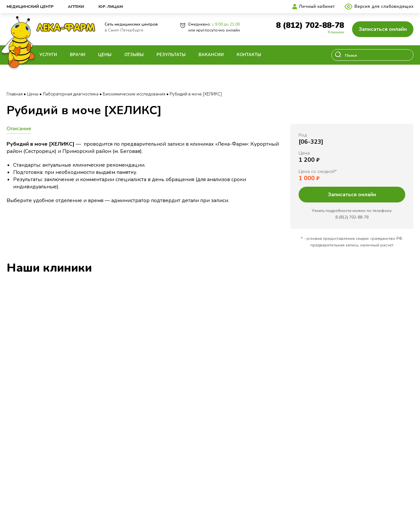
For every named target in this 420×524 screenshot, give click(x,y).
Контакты (249, 55)
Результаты (171, 55)
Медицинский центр (30, 7)
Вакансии (211, 55)
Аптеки (76, 7)
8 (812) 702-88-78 (310, 25)
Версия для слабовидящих (384, 7)
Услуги (48, 55)
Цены (105, 55)
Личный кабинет (317, 7)
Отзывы (134, 55)
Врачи (78, 55)
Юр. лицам (111, 7)
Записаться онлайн (383, 29)
